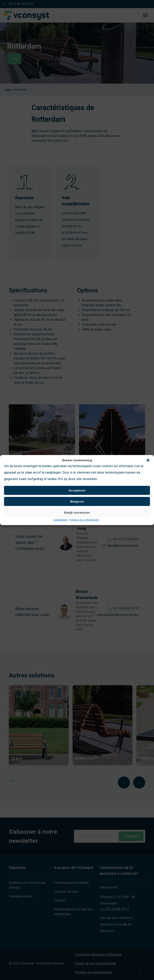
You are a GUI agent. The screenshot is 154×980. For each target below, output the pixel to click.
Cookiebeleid (60, 520)
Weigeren (77, 501)
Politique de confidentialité (84, 520)
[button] (148, 460)
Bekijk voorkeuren (77, 512)
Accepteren (77, 490)
